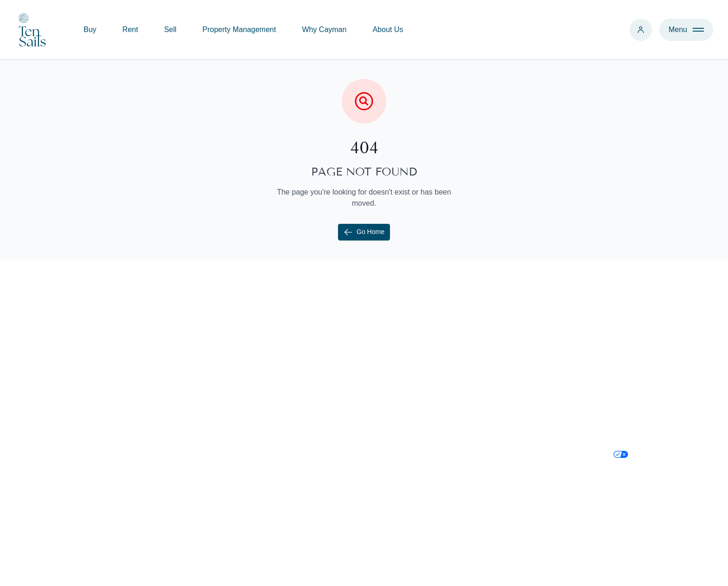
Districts (396, 438)
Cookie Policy (636, 400)
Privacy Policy (637, 419)
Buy (90, 29)
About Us (388, 29)
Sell (170, 29)
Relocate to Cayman (417, 382)
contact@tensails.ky (532, 363)
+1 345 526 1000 (527, 345)
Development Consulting (294, 419)
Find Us (511, 382)
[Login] (641, 30)
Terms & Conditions (646, 438)
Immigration (403, 400)
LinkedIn (627, 382)
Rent (130, 29)
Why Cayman (324, 29)
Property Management (239, 29)
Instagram (630, 345)
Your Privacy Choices (648, 459)
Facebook (630, 363)
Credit (675, 570)
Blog (390, 419)
